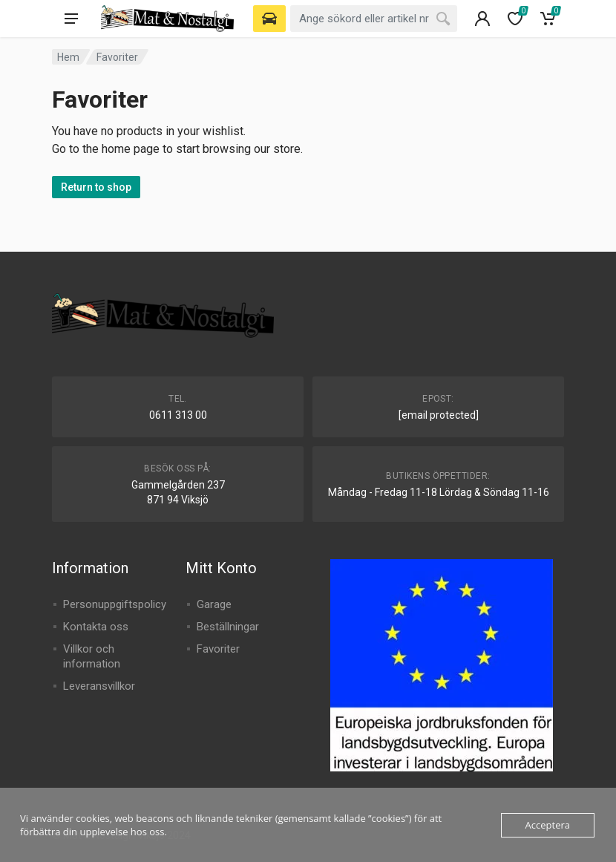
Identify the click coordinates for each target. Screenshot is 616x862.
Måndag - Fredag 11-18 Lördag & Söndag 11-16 (439, 492)
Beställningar (228, 627)
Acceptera (548, 825)
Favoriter (218, 649)
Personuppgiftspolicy (115, 604)
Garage (214, 604)
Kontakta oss (96, 627)
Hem (68, 57)
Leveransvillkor (99, 686)
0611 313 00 (178, 415)
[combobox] (374, 19)
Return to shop (96, 187)
